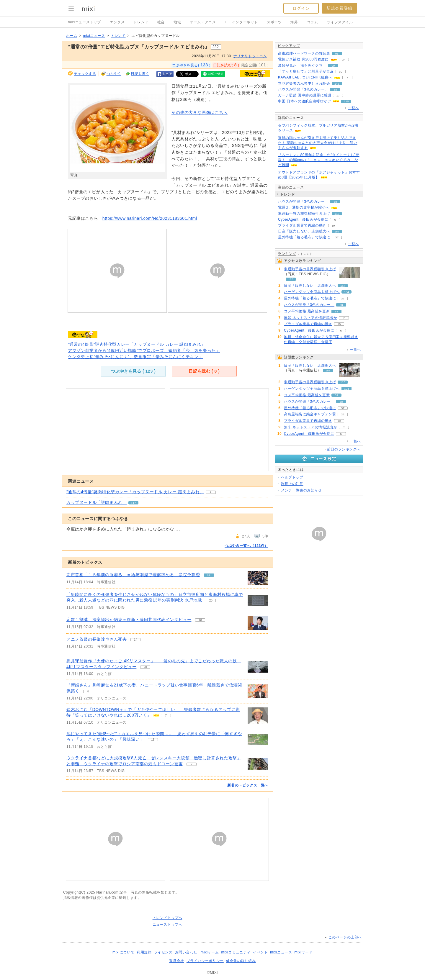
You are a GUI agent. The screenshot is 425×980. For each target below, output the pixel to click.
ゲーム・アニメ (203, 22)
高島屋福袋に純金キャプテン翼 (310, 414)
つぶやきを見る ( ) (133, 371)
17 (338, 95)
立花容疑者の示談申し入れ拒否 (304, 83)
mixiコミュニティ (236, 952)
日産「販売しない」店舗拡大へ (304, 231)
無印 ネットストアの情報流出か (310, 318)
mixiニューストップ (84, 22)
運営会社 (176, 961)
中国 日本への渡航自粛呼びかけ (305, 101)
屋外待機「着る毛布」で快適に (304, 237)
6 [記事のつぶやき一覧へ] (88, 691)
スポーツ (274, 22)
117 (134, 503)
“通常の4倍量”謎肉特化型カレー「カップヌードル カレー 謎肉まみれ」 (137, 344)
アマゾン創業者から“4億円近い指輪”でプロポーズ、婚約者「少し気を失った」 (144, 350)
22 (343, 414)
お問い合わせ (186, 952)
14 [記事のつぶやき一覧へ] (136, 640)
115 (337, 214)
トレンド (141, 22)
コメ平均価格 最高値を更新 (307, 311)
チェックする (85, 74)
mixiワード (303, 952)
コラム (313, 22)
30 (340, 72)
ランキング (287, 254)
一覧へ (353, 108)
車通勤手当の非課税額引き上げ (304, 214)
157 (337, 231)
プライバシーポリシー (205, 961)
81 (337, 311)
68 (335, 90)
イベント (260, 952)
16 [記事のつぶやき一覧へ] (153, 740)
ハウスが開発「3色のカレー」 (303, 89)
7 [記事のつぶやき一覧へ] (166, 716)
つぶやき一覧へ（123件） (246, 546)
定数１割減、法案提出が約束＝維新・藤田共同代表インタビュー (129, 620)
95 (337, 54)
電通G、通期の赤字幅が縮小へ (304, 207)
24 (344, 59)
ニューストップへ (167, 925)
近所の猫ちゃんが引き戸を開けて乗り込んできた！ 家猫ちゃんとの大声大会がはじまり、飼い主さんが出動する (318, 143)
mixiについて (123, 952)
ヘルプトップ (292, 477)
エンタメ (117, 22)
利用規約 (144, 952)
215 (346, 101)
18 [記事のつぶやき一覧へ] (200, 620)
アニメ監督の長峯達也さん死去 (97, 639)
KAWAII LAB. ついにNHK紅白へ (305, 77)
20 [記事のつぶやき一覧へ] (211, 600)
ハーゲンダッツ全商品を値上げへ (312, 292)
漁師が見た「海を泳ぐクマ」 (302, 65)
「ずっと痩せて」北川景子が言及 (306, 71)
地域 (177, 22)
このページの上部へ (345, 937)
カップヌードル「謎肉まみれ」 (97, 502)
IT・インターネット (241, 22)
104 (347, 292)
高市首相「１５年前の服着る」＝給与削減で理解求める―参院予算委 (133, 575)
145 (337, 84)
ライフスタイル (340, 22)
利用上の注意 (292, 484)
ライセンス (163, 952)
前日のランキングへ (344, 449)
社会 (161, 22)
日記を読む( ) (226, 65)
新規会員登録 (339, 8)
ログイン (301, 8)
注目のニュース (291, 187)
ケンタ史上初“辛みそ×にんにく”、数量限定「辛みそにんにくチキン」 (135, 357)
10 (333, 226)
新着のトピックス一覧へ (248, 785)
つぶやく (114, 74)
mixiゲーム (210, 952)
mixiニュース (94, 36)
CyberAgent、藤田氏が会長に (303, 219)
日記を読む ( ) (204, 371)
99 (333, 66)
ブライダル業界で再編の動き (302, 225)
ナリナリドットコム (250, 56)
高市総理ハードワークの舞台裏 (304, 53)
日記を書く (140, 74)
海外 (294, 22)
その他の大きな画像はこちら (200, 112)
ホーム (72, 36)
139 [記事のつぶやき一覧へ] (209, 575)
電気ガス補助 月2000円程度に (303, 59)
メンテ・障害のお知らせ (301, 490)
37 (337, 237)
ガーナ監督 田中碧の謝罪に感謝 (305, 95)
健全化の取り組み (241, 961)
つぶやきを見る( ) (191, 65)
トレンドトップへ (167, 918)
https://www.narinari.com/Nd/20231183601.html (150, 218)
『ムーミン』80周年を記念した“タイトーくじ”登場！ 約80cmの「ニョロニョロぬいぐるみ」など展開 (319, 160)
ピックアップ (289, 46)
